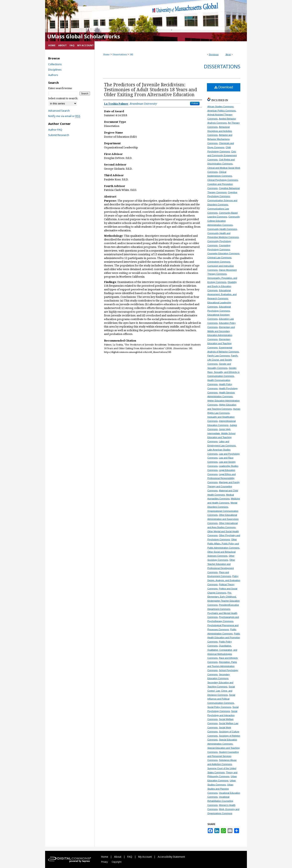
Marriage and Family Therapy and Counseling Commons (224, 486)
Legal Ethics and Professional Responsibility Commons (222, 478)
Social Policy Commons (219, 707)
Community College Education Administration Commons (224, 221)
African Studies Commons (220, 106)
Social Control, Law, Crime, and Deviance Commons (221, 691)
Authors (53, 75)
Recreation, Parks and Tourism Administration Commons (222, 666)
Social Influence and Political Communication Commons (221, 699)
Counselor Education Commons (223, 253)
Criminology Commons (219, 262)
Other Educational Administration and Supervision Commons (223, 519)
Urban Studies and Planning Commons (220, 789)
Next (228, 54)
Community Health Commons (222, 229)
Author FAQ (55, 130)
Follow (195, 103)
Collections (55, 64)
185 (131, 54)
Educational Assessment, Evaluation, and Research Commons (222, 294)
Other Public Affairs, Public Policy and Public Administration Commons (223, 544)
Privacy (105, 862)
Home (106, 54)
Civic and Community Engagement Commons (222, 156)
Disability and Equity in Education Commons (222, 286)
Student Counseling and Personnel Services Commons (223, 756)
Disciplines (55, 70)
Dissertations (120, 54)
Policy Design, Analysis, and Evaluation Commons (224, 580)
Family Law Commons (219, 356)
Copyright (117, 862)
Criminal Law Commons (219, 258)
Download (224, 87)
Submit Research (59, 135)
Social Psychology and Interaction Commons (222, 715)
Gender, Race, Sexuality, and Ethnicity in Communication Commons (223, 372)
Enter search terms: (60, 88)
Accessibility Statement (171, 857)
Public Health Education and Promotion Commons (224, 638)
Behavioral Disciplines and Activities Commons (220, 131)
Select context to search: (63, 98)
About (118, 857)
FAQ (130, 857)
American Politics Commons (222, 111)
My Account (145, 857)
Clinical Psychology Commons (223, 180)
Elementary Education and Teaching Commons (219, 343)
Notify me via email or (64, 116)
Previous (214, 54)
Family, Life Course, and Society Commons (223, 360)
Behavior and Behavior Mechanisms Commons (220, 139)
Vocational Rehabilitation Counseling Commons (220, 801)
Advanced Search (59, 111)
